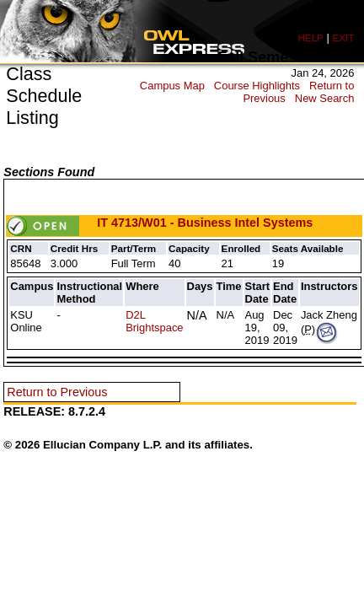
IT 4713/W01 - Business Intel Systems (160, 223)
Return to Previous (57, 392)
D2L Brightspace (154, 321)
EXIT (343, 38)
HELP (310, 38)
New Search (325, 98)
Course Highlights (257, 86)
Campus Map (172, 86)
